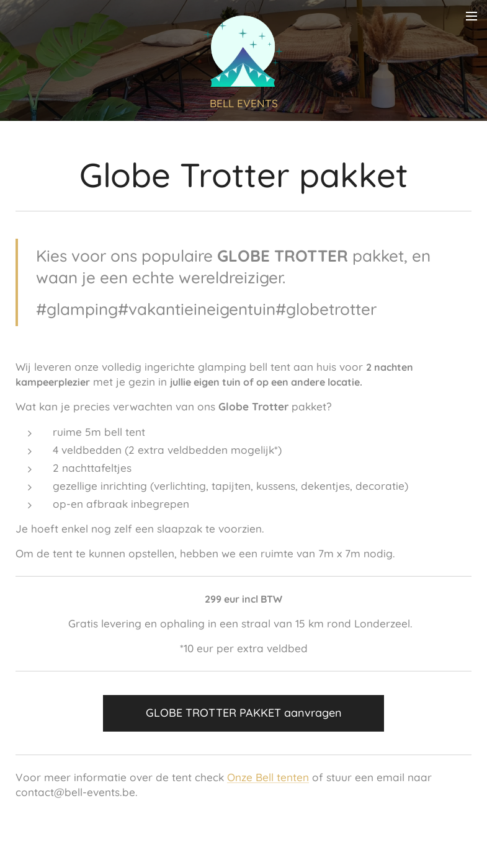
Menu (471, 16)
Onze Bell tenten (268, 778)
